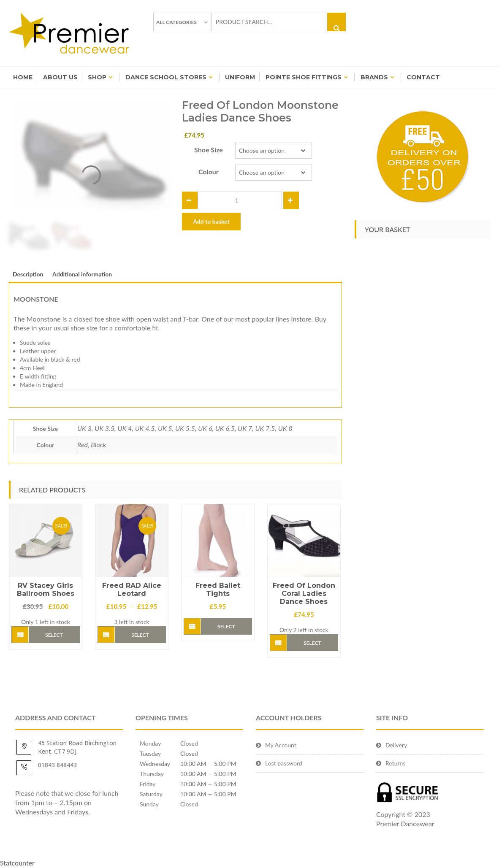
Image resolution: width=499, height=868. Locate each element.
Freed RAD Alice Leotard (132, 589)
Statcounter (17, 863)
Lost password (284, 763)
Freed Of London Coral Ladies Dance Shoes (304, 594)
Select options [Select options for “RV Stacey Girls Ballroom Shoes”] (54, 637)
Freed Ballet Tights (218, 589)
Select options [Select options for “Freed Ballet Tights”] (226, 629)
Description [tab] (28, 274)
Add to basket (211, 221)
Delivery (396, 745)
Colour (209, 172)
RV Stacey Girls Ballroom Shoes (46, 589)
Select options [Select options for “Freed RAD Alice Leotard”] (140, 637)
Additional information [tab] (82, 274)
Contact (423, 77)
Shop (97, 77)
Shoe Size (209, 150)
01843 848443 (57, 765)
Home (23, 77)
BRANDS (374, 77)
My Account (281, 745)
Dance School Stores (166, 77)
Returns (395, 763)
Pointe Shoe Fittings (304, 77)
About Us (60, 77)
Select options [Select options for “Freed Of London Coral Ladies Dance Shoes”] (312, 645)
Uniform (240, 77)
